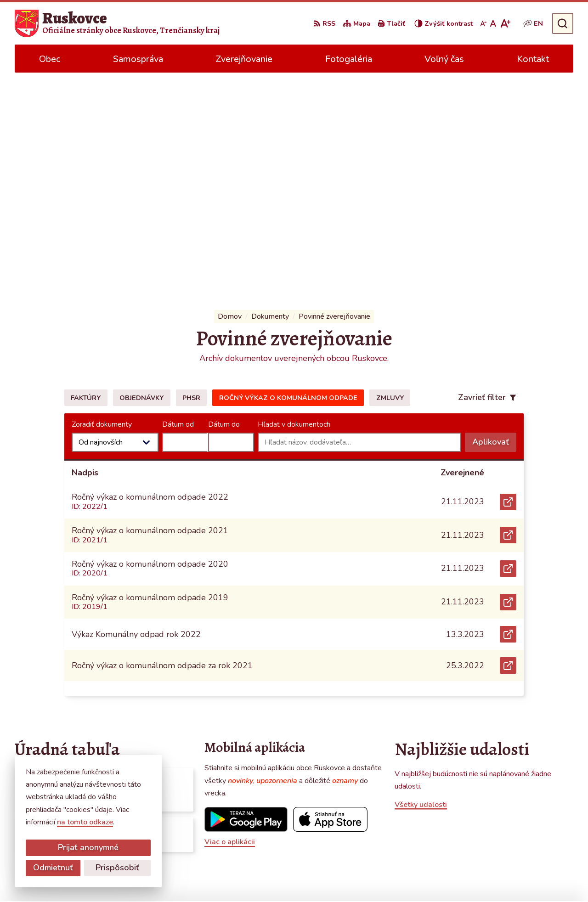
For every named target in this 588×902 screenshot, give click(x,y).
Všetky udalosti (421, 589)
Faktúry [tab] (86, 182)
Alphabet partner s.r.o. (305, 877)
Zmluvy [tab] (390, 182)
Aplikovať (494, 229)
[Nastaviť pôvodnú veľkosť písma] (493, 23)
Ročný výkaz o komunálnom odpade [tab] (288, 182)
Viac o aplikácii (230, 626)
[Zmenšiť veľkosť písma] (483, 23)
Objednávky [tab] (141, 182)
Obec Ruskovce (429, 877)
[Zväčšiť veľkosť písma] (505, 23)
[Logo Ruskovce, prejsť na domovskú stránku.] (117, 23)
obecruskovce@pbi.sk (512, 825)
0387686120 (499, 814)
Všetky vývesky (40, 649)
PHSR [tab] (191, 182)
